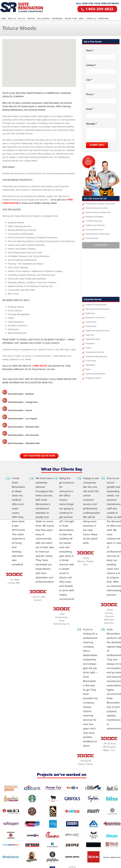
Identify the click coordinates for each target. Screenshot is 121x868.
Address (91, 65)
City (89, 80)
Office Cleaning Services (27, 8)
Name (90, 51)
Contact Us (91, 19)
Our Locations (43, 19)
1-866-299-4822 (97, 9)
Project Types (71, 19)
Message (91, 124)
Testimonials (57, 19)
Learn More (101, 245)
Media (81, 19)
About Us (12, 19)
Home (3, 19)
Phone (90, 95)
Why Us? (22, 19)
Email (90, 109)
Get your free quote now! (39, 456)
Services (31, 19)
